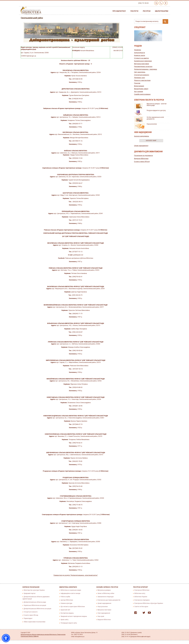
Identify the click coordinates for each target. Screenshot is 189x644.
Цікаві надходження (141, 146)
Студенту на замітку (142, 58)
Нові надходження (104, 613)
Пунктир (137, 83)
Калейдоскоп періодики (143, 61)
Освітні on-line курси (141, 607)
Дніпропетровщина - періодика (146, 69)
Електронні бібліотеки (142, 590)
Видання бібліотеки (141, 158)
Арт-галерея (139, 91)
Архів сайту (64, 620)
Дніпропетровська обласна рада (35, 602)
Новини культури (66, 603)
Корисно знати (140, 55)
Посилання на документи (143, 155)
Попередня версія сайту (69, 623)
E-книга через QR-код (142, 162)
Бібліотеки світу (140, 593)
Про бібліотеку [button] (119, 11)
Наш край (101, 616)
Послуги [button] (134, 11)
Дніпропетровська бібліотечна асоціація (37, 609)
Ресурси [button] (147, 11)
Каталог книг (151, 141)
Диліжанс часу (140, 78)
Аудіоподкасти (140, 53)
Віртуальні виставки (142, 64)
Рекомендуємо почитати (143, 66)
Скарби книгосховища (142, 94)
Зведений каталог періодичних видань (74, 616)
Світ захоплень (140, 72)
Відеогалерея (139, 86)
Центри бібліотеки (67, 600)
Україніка (138, 50)
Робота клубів (65, 597)
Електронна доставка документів (109, 600)
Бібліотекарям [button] (162, 11)
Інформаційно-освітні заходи (70, 593)
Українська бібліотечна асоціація (35, 605)
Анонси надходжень (142, 136)
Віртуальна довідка (104, 590)
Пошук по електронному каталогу (152, 21)
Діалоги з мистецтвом (142, 80)
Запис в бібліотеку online (106, 593)
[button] (6, 638)
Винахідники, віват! (141, 89)
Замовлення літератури (106, 597)
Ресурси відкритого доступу (156, 110)
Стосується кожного (142, 75)
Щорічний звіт (65, 610)
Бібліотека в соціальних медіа (71, 590)
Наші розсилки (152, 124)
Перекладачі (28, 618)
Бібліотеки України (141, 597)
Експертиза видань (67, 613)
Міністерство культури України (34, 590)
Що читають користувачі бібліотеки (73, 607)
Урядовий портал (30, 593)
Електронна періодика (142, 600)
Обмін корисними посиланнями (35, 622)
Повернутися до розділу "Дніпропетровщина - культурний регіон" (76, 575)
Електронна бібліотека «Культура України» (149, 603)
